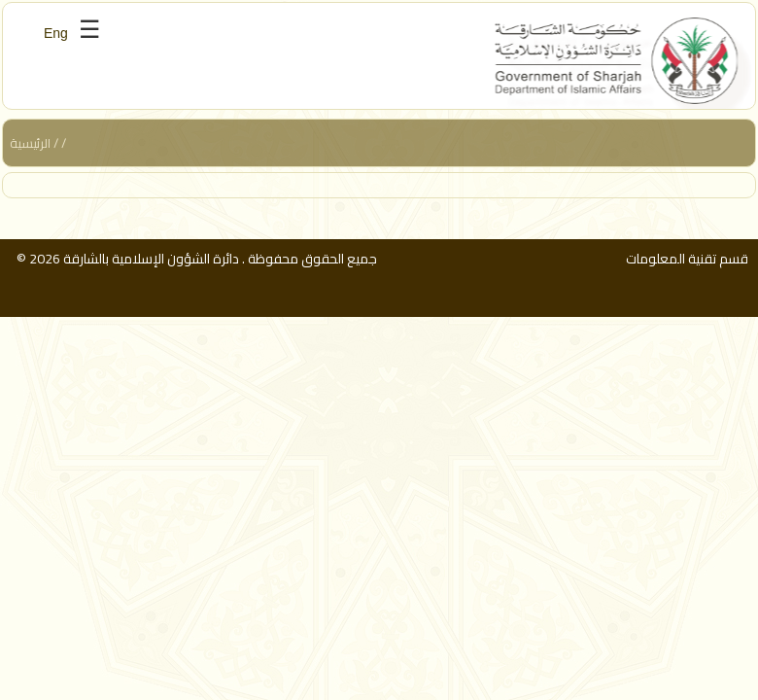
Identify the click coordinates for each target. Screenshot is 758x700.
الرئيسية (30, 143)
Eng (56, 33)
